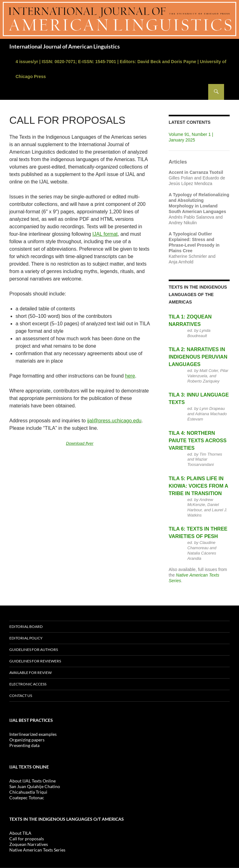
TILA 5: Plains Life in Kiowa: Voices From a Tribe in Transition (198, 486)
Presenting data (24, 745)
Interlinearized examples (33, 734)
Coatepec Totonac (27, 798)
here (130, 376)
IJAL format (105, 234)
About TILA (20, 833)
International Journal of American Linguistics (65, 46)
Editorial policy (26, 638)
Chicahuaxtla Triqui (28, 792)
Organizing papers (27, 740)
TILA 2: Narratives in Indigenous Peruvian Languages (198, 357)
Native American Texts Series (37, 850)
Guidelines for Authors (34, 650)
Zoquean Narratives (29, 844)
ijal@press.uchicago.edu (114, 421)
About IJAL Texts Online (33, 781)
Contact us (21, 696)
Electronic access (28, 684)
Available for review (30, 673)
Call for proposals (27, 839)
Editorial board (26, 627)
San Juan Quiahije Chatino (35, 786)
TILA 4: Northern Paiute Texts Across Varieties (198, 441)
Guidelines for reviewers (35, 661)
